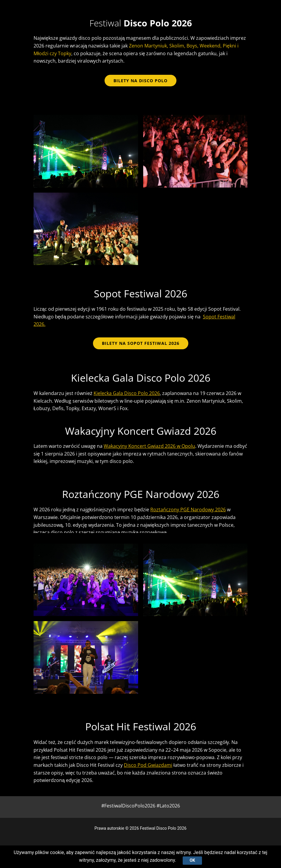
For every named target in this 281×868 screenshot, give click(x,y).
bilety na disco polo (140, 81)
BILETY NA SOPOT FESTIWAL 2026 (141, 343)
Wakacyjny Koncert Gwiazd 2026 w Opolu (149, 446)
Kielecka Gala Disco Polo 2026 (127, 393)
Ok (192, 860)
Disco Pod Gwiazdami (148, 765)
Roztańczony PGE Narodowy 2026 (188, 510)
